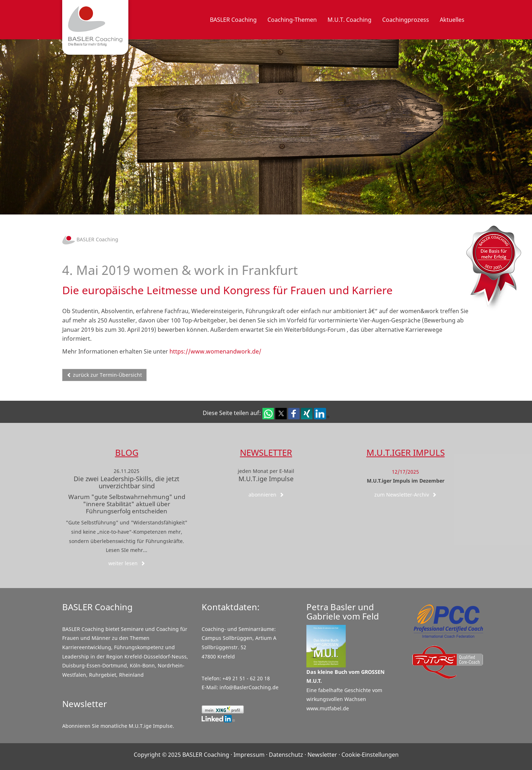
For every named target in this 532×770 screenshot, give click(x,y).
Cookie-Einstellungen (370, 755)
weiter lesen (127, 563)
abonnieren (266, 495)
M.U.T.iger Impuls (406, 452)
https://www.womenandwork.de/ (215, 351)
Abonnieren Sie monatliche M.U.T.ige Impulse (117, 726)
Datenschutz (286, 755)
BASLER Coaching (90, 239)
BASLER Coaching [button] (233, 20)
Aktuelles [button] (452, 20)
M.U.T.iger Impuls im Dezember (406, 481)
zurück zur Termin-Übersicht (104, 375)
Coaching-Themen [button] (292, 20)
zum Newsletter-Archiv (405, 495)
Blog (127, 452)
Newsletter (266, 452)
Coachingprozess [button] (406, 20)
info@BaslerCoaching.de (249, 687)
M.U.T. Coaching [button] (349, 20)
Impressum (249, 755)
